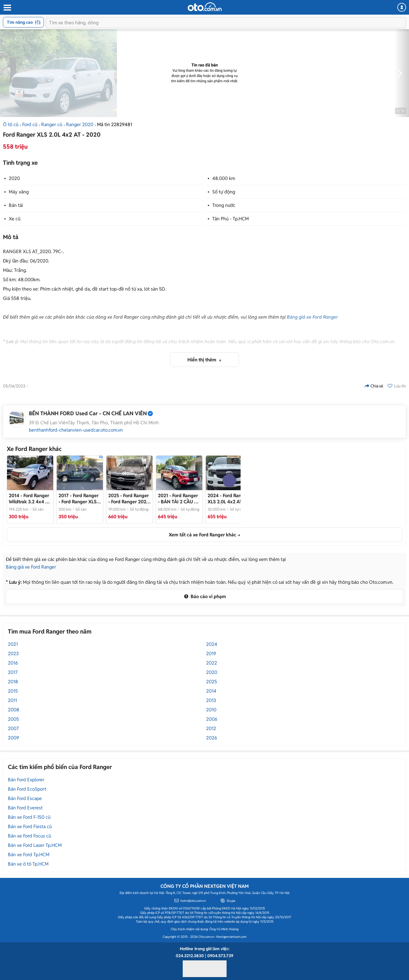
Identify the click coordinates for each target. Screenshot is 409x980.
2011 (12, 700)
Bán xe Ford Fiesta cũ (30, 827)
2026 (212, 738)
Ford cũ (30, 125)
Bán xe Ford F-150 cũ (29, 817)
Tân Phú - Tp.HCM (231, 219)
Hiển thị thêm (202, 360)
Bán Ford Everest (25, 808)
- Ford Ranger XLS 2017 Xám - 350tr (78, 499)
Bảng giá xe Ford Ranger (312, 317)
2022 (212, 663)
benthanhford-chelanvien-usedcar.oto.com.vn (76, 430)
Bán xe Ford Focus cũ (30, 836)
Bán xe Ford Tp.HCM (29, 855)
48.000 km (224, 178)
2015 (13, 691)
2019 (211, 654)
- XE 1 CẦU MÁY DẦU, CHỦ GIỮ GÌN (229, 499)
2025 (212, 682)
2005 (13, 719)
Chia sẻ (374, 386)
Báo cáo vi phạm (204, 597)
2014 (211, 691)
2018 (13, 682)
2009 (13, 738)
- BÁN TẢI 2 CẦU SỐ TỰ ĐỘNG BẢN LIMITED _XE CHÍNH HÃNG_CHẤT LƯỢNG (179, 499)
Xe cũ (15, 219)
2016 (13, 663)
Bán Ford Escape (25, 798)
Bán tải (16, 205)
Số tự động (224, 192)
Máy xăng (19, 192)
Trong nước (224, 205)
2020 (14, 178)
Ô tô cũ (11, 125)
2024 (212, 644)
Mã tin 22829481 (115, 125)
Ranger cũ (52, 125)
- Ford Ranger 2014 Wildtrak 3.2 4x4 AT (30, 499)
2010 (211, 710)
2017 (13, 672)
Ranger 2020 (80, 125)
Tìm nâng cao (24, 22)
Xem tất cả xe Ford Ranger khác (202, 535)
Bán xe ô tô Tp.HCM (28, 864)
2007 (13, 728)
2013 (211, 700)
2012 (211, 728)
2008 (14, 710)
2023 (13, 654)
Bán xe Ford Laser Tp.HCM (35, 845)
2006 (212, 719)
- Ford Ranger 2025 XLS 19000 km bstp (129, 499)
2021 (13, 644)
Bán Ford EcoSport (27, 789)
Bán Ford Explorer (26, 780)
